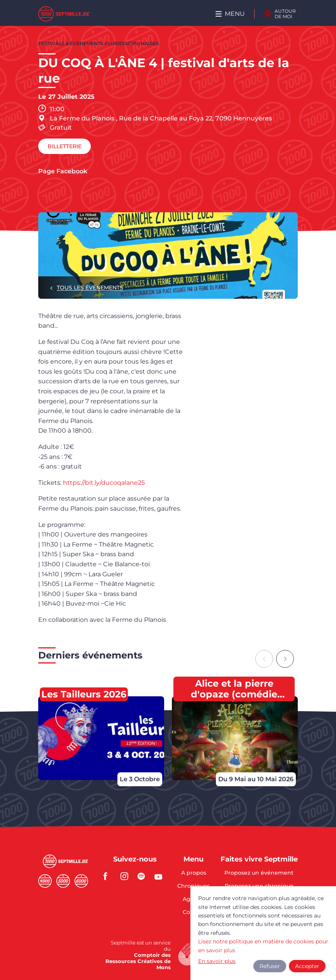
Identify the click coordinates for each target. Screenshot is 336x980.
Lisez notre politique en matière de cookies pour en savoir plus (263, 946)
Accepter (307, 966)
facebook (110, 876)
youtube (161, 876)
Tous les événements (90, 288)
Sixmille (81, 881)
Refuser (270, 966)
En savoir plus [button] (217, 961)
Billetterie (64, 146)
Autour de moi (285, 14)
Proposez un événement (259, 873)
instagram (127, 876)
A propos (194, 873)
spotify (144, 876)
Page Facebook (63, 171)
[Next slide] (285, 659)
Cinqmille (63, 881)
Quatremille (45, 881)
